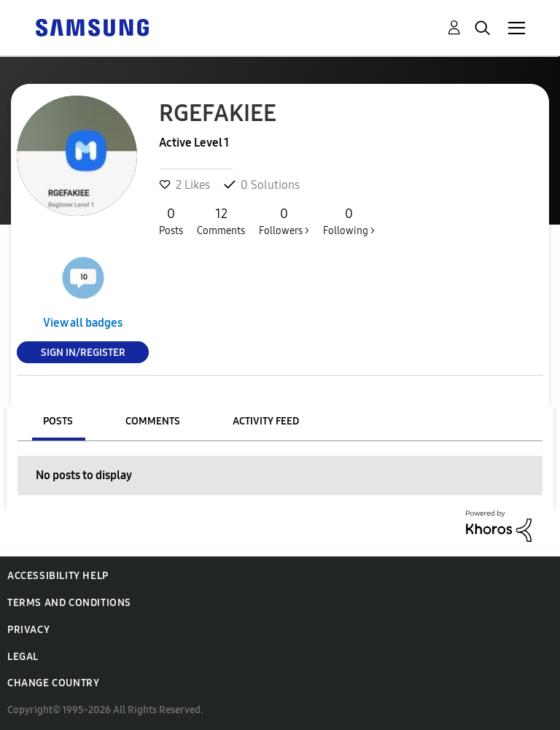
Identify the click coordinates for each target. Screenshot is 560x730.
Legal (23, 657)
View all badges (83, 323)
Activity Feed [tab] (266, 421)
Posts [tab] (58, 421)
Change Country (53, 683)
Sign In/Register (83, 352)
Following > (349, 221)
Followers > (284, 221)
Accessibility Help (58, 576)
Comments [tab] (153, 421)
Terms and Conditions (69, 603)
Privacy (28, 630)
